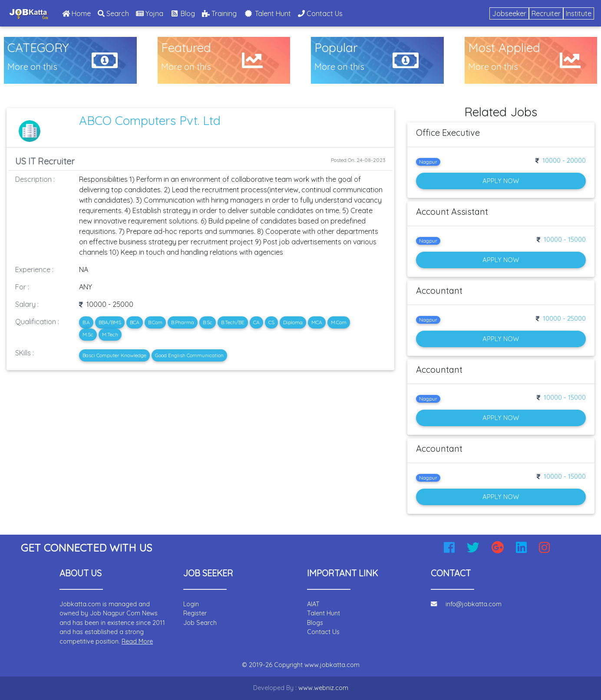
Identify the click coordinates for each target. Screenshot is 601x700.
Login (191, 604)
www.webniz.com (323, 688)
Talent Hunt (267, 13)
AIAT (313, 604)
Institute (579, 13)
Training (219, 13)
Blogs (315, 623)
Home (78, 13)
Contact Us (320, 13)
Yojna (150, 13)
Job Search (200, 623)
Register (195, 613)
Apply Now (501, 181)
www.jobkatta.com (332, 665)
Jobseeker (509, 13)
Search (113, 13)
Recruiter (546, 13)
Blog (183, 13)
